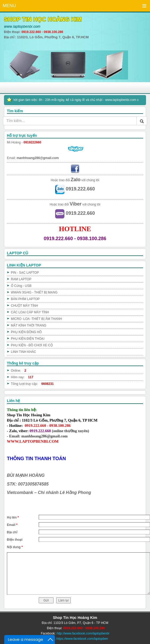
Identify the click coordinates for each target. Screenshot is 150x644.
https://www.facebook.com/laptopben (82, 639)
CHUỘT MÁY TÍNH (24, 306)
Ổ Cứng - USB (21, 286)
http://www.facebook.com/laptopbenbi (83, 633)
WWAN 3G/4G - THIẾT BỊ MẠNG (34, 292)
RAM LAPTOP (21, 279)
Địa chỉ (12, 532)
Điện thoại (15, 540)
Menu (144, 6)
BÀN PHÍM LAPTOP (25, 299)
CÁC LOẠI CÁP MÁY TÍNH (30, 312)
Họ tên (13, 517)
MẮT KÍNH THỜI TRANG (29, 325)
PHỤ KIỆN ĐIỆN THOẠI (28, 339)
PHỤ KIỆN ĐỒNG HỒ (26, 332)
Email (12, 525)
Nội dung (15, 547)
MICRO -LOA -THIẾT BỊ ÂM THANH (36, 319)
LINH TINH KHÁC (23, 352)
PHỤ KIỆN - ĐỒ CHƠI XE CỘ (32, 345)
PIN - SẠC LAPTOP (25, 273)
